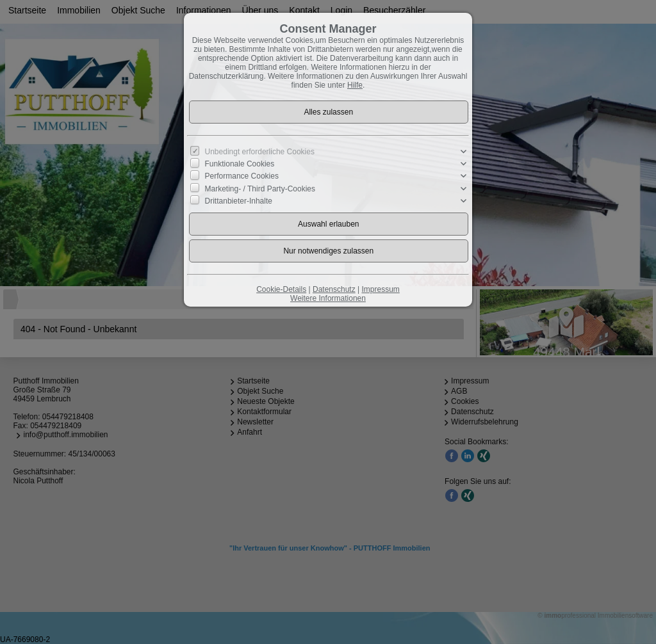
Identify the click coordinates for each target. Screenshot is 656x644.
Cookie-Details (281, 289)
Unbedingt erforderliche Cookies (260, 152)
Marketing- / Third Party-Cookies (260, 188)
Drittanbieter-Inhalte (239, 201)
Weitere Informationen (328, 298)
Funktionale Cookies (240, 164)
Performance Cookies (242, 176)
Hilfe (355, 85)
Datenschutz (334, 289)
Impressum (380, 289)
